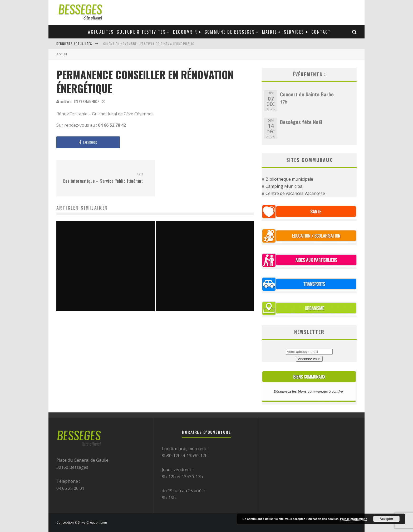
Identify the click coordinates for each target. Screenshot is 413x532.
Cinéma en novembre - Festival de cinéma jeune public (149, 44)
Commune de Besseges (230, 32)
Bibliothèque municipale (289, 179)
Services (294, 32)
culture (64, 101)
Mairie (269, 32)
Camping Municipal (284, 186)
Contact (321, 32)
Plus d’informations (354, 519)
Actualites (101, 32)
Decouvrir (185, 32)
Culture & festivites (141, 32)
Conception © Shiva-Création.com (82, 522)
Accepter (386, 519)
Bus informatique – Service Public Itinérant (102, 178)
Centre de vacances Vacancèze (295, 193)
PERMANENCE (89, 101)
